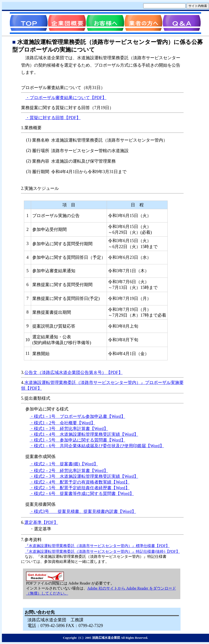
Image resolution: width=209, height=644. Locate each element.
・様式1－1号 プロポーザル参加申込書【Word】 (77, 416)
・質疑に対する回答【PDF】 (53, 118)
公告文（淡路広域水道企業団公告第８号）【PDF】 (74, 373)
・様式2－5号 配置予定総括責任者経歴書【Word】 (80, 488)
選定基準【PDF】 (41, 522)
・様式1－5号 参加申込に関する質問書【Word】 (77, 440)
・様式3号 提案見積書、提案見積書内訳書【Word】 (83, 511)
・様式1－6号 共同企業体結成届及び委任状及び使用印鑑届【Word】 (97, 446)
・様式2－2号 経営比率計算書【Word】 (69, 471)
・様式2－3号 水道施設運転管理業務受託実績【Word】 (84, 476)
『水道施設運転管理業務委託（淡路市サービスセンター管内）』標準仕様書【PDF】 (97, 546)
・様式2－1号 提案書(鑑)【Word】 (64, 464)
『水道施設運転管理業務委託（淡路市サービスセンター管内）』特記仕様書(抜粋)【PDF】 (102, 551)
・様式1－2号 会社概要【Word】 (62, 423)
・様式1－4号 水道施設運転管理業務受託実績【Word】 (84, 434)
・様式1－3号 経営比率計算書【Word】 (69, 429)
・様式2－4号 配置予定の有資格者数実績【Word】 (80, 482)
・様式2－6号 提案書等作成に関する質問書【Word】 (82, 494)
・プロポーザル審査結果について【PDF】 (66, 98)
